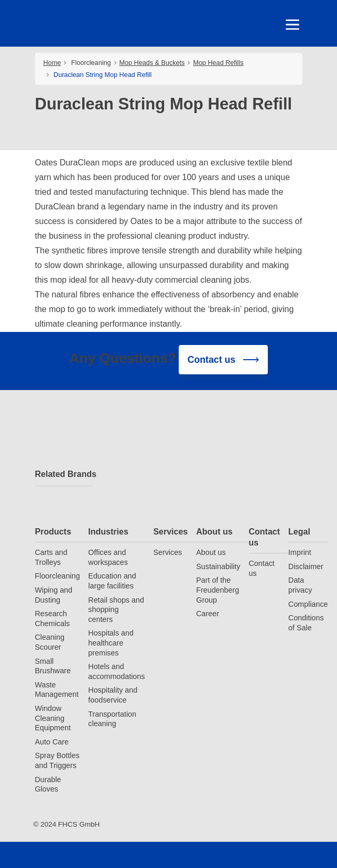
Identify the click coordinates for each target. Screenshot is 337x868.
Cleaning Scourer (50, 642)
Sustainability (218, 566)
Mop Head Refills (218, 63)
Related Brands (64, 474)
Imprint (300, 552)
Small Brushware (53, 666)
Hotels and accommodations (116, 671)
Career (208, 614)
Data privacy (300, 585)
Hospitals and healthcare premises (111, 643)
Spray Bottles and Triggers (57, 760)
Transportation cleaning (112, 719)
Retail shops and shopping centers (116, 610)
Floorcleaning (91, 63)
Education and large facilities (112, 581)
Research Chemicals (53, 619)
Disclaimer (306, 566)
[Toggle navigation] (292, 25)
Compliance (308, 604)
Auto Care (52, 742)
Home (52, 63)
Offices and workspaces (108, 557)
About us (214, 532)
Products (53, 532)
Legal (299, 532)
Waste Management (57, 690)
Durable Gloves (48, 784)
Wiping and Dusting (54, 595)
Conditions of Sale (306, 623)
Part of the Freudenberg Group (218, 590)
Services (170, 532)
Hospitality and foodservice (113, 695)
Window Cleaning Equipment (53, 718)
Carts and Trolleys (51, 557)
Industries (108, 532)
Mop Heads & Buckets (152, 63)
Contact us (265, 537)
